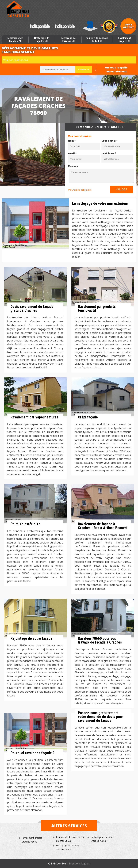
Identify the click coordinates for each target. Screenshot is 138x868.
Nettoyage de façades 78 (42, 40)
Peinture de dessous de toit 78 (97, 40)
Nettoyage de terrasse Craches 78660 (68, 847)
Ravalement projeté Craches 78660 (32, 840)
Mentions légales (79, 864)
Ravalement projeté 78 (124, 40)
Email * (72, 153)
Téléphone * (109, 153)
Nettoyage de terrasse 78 (68, 40)
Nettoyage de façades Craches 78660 (102, 839)
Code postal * (109, 141)
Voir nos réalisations (16, 60)
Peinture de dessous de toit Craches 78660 (70, 839)
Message (73, 166)
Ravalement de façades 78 (15, 40)
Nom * (72, 141)
